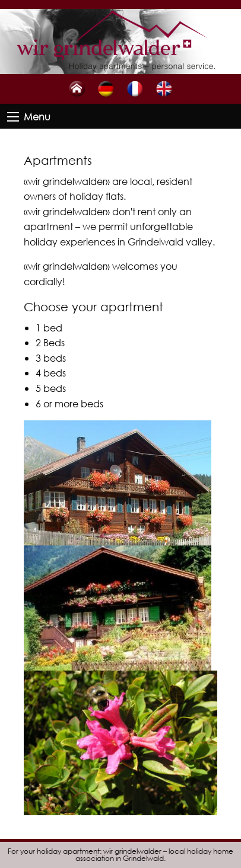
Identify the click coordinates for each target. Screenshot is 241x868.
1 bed (49, 328)
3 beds (51, 358)
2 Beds (50, 342)
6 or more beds (69, 403)
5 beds (51, 388)
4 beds (51, 373)
